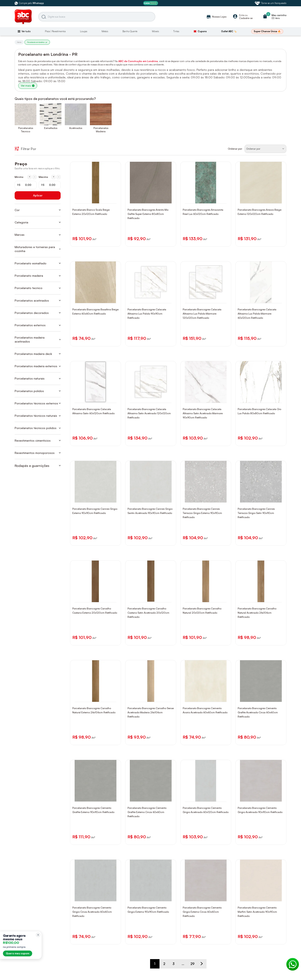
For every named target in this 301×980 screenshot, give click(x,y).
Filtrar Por (25, 149)
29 (192, 964)
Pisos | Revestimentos (55, 31)
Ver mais (28, 86)
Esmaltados (51, 128)
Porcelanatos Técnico (26, 130)
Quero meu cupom (18, 953)
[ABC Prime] (151, 3)
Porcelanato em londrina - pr (37, 42)
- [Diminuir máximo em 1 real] (59, 177)
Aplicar (38, 195)
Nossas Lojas (216, 17)
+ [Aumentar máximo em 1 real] (54, 177)
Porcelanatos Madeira (101, 130)
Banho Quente (130, 31)
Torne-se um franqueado (270, 3)
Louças (84, 31)
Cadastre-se (246, 18)
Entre (242, 15)
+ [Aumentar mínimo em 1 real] (30, 177)
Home (19, 42)
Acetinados (76, 128)
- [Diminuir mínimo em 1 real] (35, 177)
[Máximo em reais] (50, 185)
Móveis (155, 31)
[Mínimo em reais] (26, 185)
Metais (105, 31)
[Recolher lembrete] (38, 935)
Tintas (176, 31)
